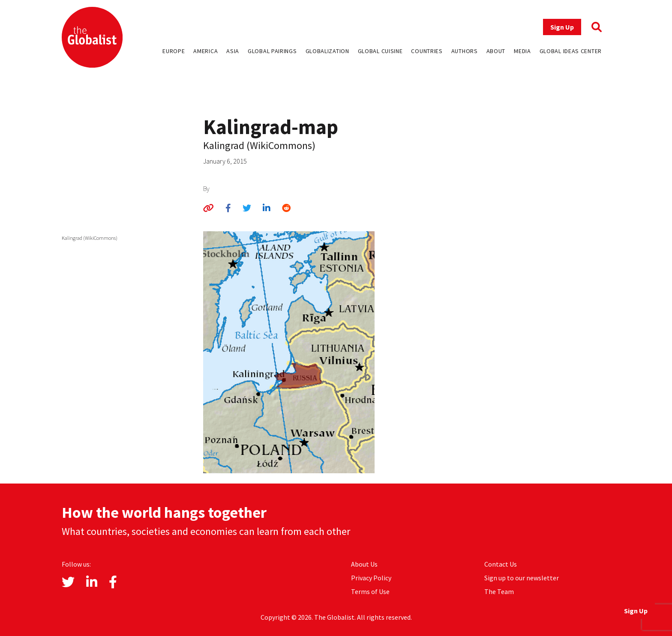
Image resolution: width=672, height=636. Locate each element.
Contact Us (501, 564)
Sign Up (562, 27)
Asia (233, 51)
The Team (499, 591)
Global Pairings (272, 51)
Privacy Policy (371, 578)
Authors (465, 51)
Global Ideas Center (571, 51)
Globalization (327, 51)
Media (522, 51)
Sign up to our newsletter (522, 578)
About (496, 51)
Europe (174, 51)
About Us (364, 564)
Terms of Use (370, 591)
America (205, 51)
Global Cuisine (380, 51)
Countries (427, 51)
